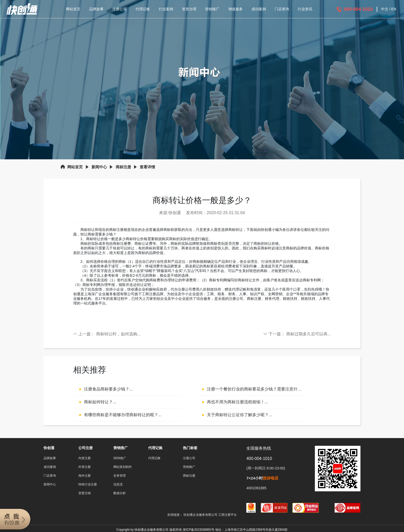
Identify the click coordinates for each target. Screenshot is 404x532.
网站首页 (73, 9)
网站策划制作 (123, 467)
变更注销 (85, 493)
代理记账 (143, 9)
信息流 (118, 484)
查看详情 (147, 167)
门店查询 (282, 9)
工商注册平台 (228, 515)
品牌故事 (96, 9)
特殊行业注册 (88, 484)
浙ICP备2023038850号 (199, 530)
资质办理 (189, 9)
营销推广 (212, 9)
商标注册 (123, 167)
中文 (385, 9)
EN (394, 9)
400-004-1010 (358, 9)
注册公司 (120, 9)
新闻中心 (99, 167)
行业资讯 (305, 9)
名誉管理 (120, 476)
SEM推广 (120, 458)
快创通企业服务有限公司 (201, 515)
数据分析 (120, 493)
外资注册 (85, 467)
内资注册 (85, 458)
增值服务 (235, 9)
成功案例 (259, 9)
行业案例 (166, 9)
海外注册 (85, 476)
